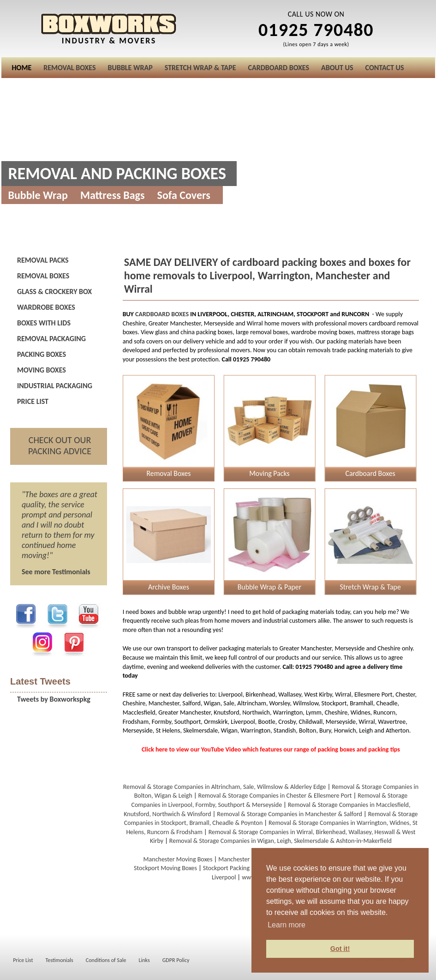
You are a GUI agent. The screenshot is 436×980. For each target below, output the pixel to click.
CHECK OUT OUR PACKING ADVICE (60, 445)
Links (144, 960)
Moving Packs (269, 473)
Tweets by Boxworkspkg (54, 699)
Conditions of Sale (106, 960)
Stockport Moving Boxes (165, 868)
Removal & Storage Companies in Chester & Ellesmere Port (275, 796)
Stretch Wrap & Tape (370, 587)
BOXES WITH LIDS (44, 323)
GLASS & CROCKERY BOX (54, 292)
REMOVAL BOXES (43, 276)
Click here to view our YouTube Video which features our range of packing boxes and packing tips (271, 749)
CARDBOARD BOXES (162, 314)
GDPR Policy (176, 960)
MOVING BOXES (42, 370)
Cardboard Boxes (370, 473)
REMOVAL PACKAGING (51, 339)
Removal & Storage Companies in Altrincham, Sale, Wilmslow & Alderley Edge (225, 787)
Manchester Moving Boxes (178, 859)
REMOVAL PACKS (43, 260)
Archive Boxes (169, 587)
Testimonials (60, 960)
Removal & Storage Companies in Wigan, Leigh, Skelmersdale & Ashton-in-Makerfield (281, 841)
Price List (23, 960)
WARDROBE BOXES (46, 307)
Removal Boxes (168, 473)
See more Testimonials (56, 572)
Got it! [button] (340, 949)
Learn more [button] (287, 925)
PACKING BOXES (42, 354)
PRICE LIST (33, 401)
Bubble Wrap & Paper (269, 587)
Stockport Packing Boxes (235, 868)
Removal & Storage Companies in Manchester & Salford (290, 814)
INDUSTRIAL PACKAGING (55, 386)
